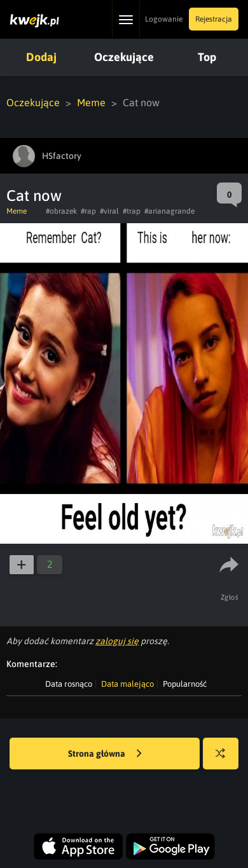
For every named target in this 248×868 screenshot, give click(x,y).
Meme (91, 102)
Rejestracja (214, 19)
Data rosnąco (69, 684)
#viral (109, 211)
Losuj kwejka (225, 760)
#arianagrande (169, 211)
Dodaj (41, 57)
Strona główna (105, 754)
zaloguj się (117, 641)
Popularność (185, 684)
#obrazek (61, 211)
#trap (132, 211)
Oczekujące (124, 57)
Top (207, 57)
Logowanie (164, 19)
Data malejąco (127, 684)
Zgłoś (230, 597)
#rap (88, 211)
